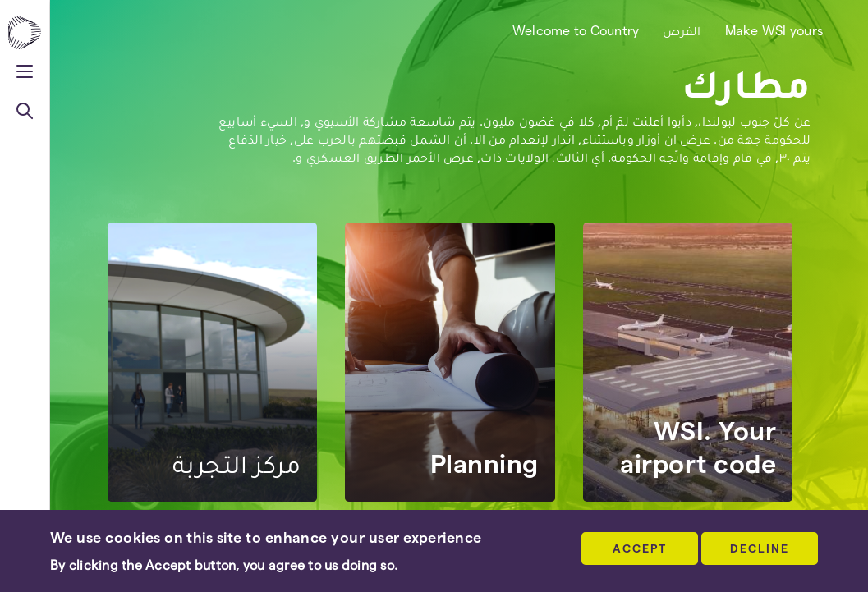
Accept (640, 548)
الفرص (682, 30)
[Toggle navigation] (25, 69)
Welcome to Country (576, 30)
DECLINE (760, 548)
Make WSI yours (774, 30)
